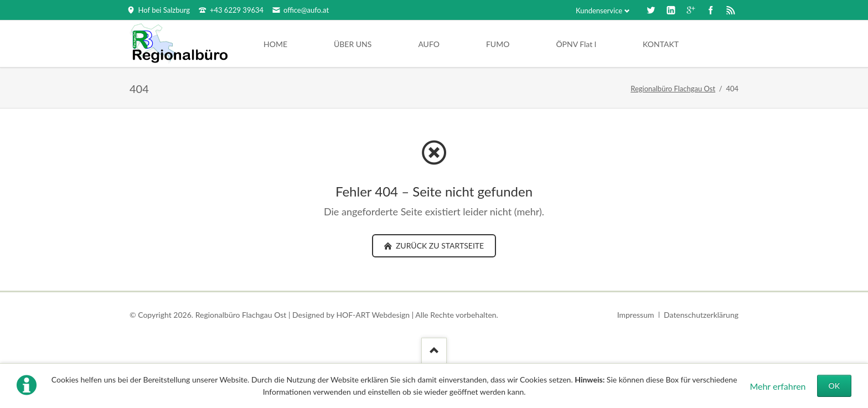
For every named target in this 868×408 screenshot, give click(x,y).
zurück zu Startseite (439, 246)
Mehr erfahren (777, 386)
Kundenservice (599, 11)
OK (834, 386)
